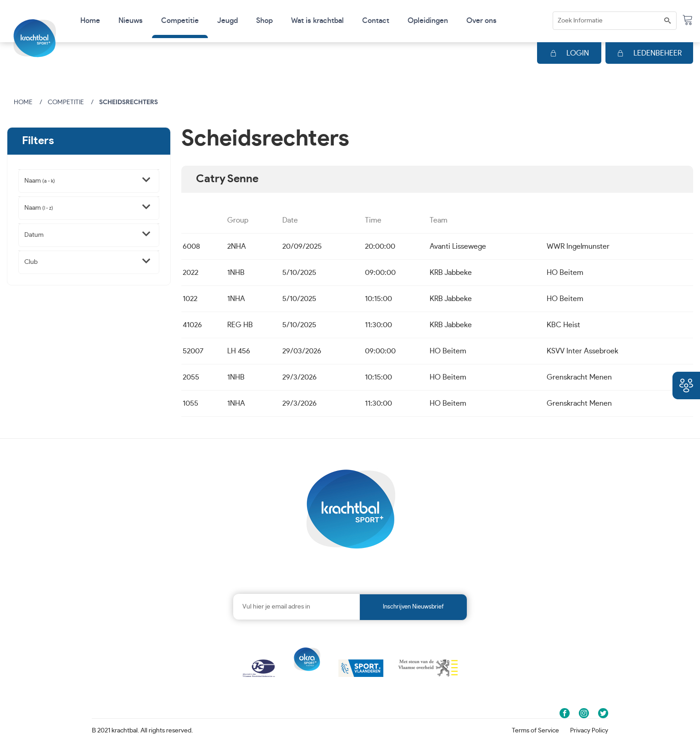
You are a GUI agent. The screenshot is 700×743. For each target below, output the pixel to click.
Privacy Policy (589, 731)
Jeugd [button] (227, 21)
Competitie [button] (180, 21)
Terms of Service (535, 731)
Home (90, 21)
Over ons (482, 21)
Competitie (66, 102)
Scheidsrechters (129, 102)
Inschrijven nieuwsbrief (413, 607)
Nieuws (131, 21)
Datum (34, 235)
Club (31, 262)
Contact (376, 21)
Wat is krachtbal (317, 21)
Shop (264, 21)
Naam (40, 181)
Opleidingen (428, 21)
